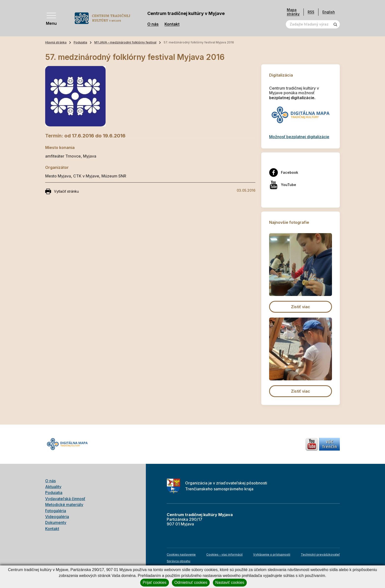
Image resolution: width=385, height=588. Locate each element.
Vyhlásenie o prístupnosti (272, 555)
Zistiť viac (301, 307)
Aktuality (53, 487)
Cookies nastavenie (181, 555)
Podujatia (80, 42)
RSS (311, 12)
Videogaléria (57, 517)
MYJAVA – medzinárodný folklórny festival (125, 42)
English (329, 12)
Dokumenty (56, 522)
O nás (153, 24)
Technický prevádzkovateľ (320, 555)
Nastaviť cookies (230, 582)
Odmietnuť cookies (191, 582)
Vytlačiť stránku (62, 191)
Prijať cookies (155, 582)
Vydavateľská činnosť (65, 499)
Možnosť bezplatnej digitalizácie (299, 137)
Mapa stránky (293, 12)
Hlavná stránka (56, 42)
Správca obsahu (179, 561)
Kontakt (172, 24)
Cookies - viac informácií (224, 555)
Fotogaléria (56, 511)
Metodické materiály (64, 505)
